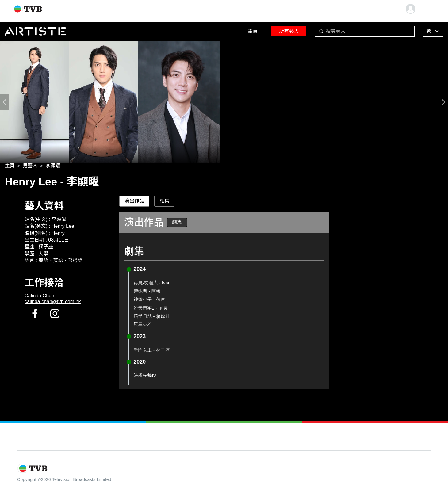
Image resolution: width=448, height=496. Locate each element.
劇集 (177, 223)
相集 (164, 202)
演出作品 (134, 202)
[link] (10, 167)
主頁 (243, 31)
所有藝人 (283, 31)
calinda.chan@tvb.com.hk (53, 303)
